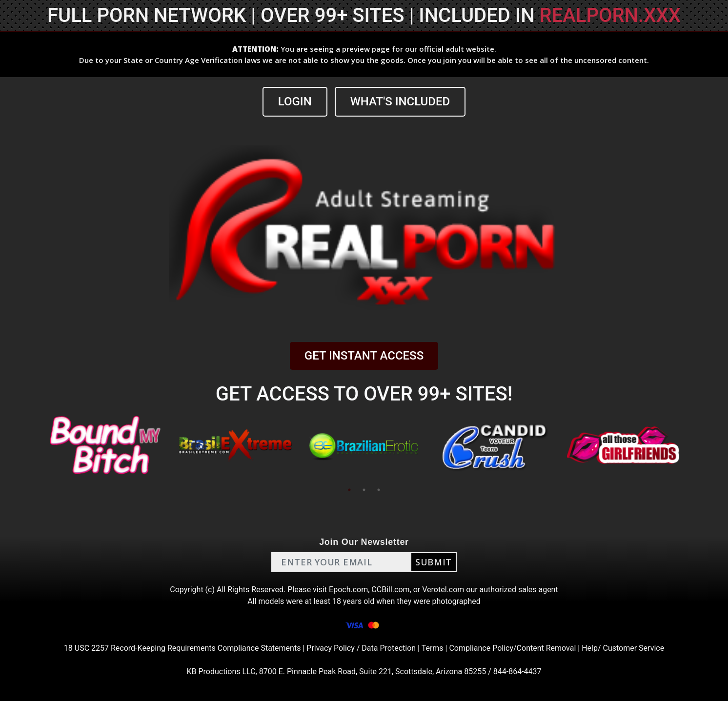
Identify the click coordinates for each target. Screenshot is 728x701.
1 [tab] (349, 490)
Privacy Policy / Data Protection (361, 648)
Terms (433, 648)
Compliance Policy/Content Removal (512, 648)
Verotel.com (443, 590)
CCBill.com (390, 590)
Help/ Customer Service (623, 648)
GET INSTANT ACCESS (364, 356)
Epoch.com (348, 590)
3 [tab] (379, 490)
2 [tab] (364, 490)
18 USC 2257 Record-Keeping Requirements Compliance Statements (182, 648)
